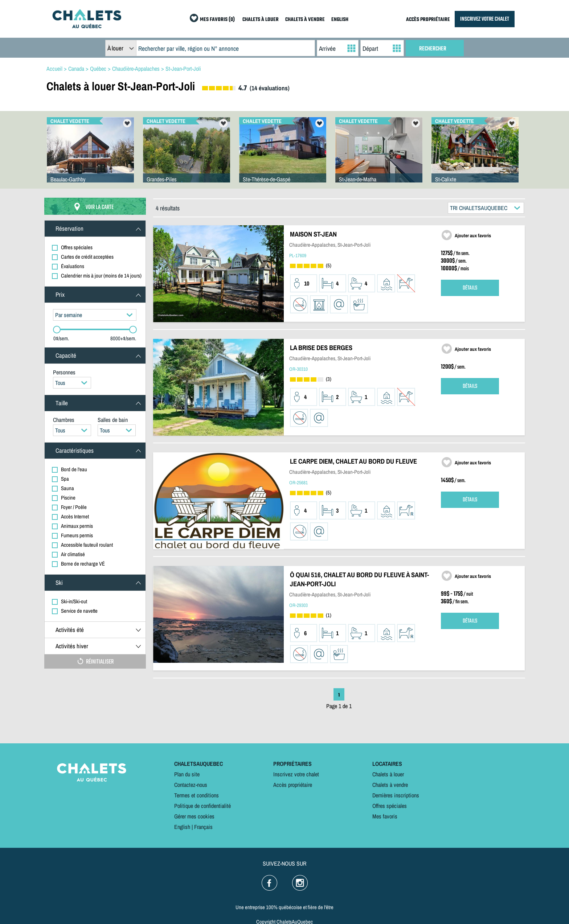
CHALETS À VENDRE (305, 20)
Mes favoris (385, 816)
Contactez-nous (191, 785)
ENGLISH (340, 20)
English (182, 827)
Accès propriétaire (293, 785)
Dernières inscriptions (396, 795)
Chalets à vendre (390, 785)
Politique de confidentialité (202, 806)
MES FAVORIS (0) (217, 20)
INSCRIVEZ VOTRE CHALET (485, 19)
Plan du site (187, 774)
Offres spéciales (390, 806)
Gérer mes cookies (194, 816)
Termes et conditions (197, 795)
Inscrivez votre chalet (296, 774)
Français (203, 827)
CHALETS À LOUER (261, 20)
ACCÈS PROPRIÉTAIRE (428, 20)
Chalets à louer (388, 774)
